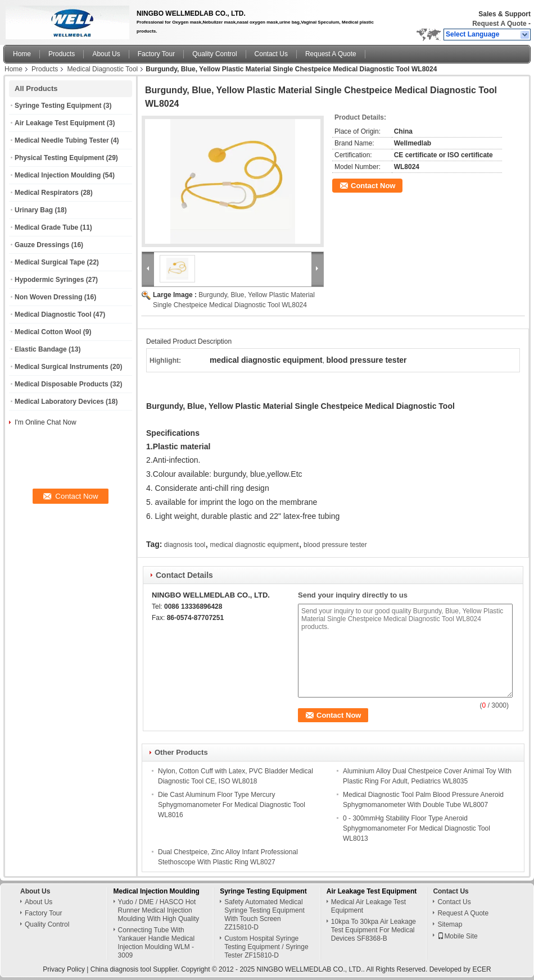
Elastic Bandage (41, 349)
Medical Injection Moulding (58, 175)
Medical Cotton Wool (48, 332)
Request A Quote (499, 24)
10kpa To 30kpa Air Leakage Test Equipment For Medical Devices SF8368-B (374, 930)
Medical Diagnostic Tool (102, 69)
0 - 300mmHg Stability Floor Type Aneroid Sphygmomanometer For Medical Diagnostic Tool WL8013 (417, 828)
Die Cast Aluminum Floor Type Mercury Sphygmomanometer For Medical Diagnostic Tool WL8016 (232, 805)
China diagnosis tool (121, 969)
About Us (106, 54)
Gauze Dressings (42, 245)
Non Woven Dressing (48, 297)
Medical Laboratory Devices (59, 402)
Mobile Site (457, 936)
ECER (481, 969)
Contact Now (373, 186)
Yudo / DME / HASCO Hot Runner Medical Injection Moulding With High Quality (159, 910)
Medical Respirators (47, 193)
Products (62, 54)
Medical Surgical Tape (50, 262)
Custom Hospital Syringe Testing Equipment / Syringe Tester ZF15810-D (266, 947)
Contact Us (271, 54)
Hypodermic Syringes (49, 280)
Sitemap (450, 924)
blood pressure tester (335, 545)
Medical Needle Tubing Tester (62, 140)
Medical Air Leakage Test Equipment (368, 906)
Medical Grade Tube (46, 227)
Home (22, 54)
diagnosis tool (185, 545)
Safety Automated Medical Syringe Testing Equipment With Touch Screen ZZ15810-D (264, 915)
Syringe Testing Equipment (58, 106)
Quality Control (214, 54)
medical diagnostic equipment (255, 545)
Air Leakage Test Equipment (60, 123)
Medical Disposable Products (62, 384)
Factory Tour (156, 54)
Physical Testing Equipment (59, 158)
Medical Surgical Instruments (62, 367)
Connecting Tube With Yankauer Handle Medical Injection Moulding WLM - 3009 (157, 943)
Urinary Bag (34, 210)
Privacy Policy (64, 969)
